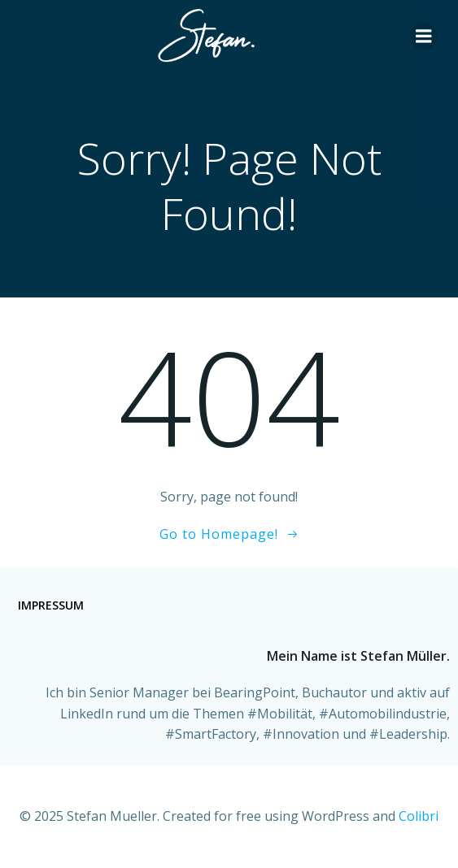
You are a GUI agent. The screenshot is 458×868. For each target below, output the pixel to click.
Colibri (419, 816)
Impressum (51, 605)
